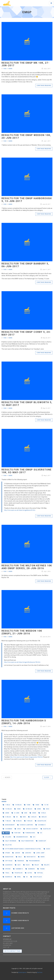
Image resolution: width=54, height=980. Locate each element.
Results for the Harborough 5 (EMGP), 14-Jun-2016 (24, 722)
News (11, 69)
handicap (41, 841)
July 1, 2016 (46, 571)
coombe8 (7, 829)
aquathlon (40, 821)
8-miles (18, 821)
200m (38, 809)
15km (17, 809)
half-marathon (26, 841)
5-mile (42, 813)
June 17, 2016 (45, 726)
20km (6, 813)
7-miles (7, 821)
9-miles (28, 821)
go (40, 833)
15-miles (7, 809)
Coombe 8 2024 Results (20, 913)
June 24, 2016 (45, 637)
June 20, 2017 (45, 204)
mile (19, 857)
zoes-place (36, 877)
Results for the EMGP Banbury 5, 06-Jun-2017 (25, 265)
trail (6, 873)
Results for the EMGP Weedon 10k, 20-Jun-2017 (26, 136)
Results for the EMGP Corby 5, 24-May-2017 (26, 333)
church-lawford (25, 825)
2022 (46, 809)
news (41, 857)
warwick (7, 877)
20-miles (28, 809)
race (26, 865)
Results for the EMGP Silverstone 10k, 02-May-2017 (26, 471)
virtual (39, 873)
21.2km (15, 813)
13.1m (45, 805)
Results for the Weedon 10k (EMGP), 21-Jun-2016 (22, 632)
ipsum (6, 853)
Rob (5, 69)
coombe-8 (40, 825)
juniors (27, 853)
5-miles (7, 817)
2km (24, 813)
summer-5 (18, 869)
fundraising (29, 833)
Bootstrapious (22, 972)
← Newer (7, 777)
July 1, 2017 (46, 141)
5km (23, 817)
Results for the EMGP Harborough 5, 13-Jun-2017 (27, 200)
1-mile (6, 805)
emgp (6, 833)
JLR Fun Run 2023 (18, 928)
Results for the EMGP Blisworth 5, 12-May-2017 (27, 404)
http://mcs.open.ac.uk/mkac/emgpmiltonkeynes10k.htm (22, 662)
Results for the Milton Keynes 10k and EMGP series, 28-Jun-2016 (27, 567)
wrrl (18, 877)
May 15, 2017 (46, 408)
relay (36, 865)
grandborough (21, 837)
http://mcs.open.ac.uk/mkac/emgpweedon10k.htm (26, 757)
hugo (47, 849)
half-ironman (9, 841)
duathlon (46, 829)
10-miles (17, 805)
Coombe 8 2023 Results (20, 921)
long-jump (39, 853)
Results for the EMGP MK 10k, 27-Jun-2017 (25, 64)
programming (33, 861)
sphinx (7, 869)
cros (18, 829)
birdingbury (9, 825)
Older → (48, 777)
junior (16, 853)
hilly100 (7, 845)
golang (7, 837)
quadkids (8, 865)
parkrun (19, 861)
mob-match (30, 857)
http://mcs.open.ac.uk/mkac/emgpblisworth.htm (20, 510)
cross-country (31, 829)
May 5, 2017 (46, 476)
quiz (18, 865)
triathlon (17, 873)
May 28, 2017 (46, 338)
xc (26, 877)
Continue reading (44, 85)
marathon (8, 857)
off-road (8, 861)
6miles (43, 817)
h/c (33, 837)
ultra (28, 873)
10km (36, 805)
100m (27, 805)
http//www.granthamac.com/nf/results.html (22, 849)
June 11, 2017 (45, 270)
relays (45, 865)
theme (41, 869)
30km (33, 813)
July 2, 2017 (46, 69)
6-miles (32, 817)
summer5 (30, 869)
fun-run (16, 833)
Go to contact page (12, 951)
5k (16, 817)
